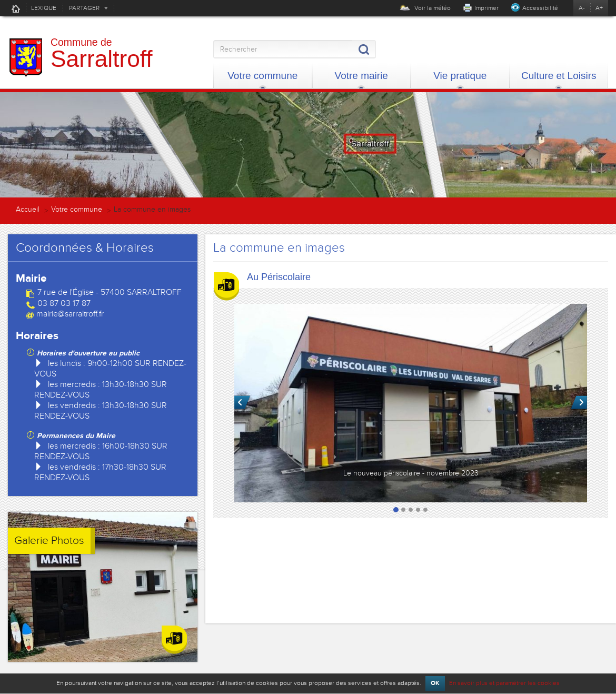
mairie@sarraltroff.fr (70, 314)
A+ (599, 8)
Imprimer (486, 8)
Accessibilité (540, 8)
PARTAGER (84, 8)
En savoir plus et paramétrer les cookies (504, 683)
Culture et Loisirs (559, 76)
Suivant (579, 403)
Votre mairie (361, 76)
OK (435, 683)
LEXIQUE (44, 8)
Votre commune (262, 76)
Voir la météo (425, 8)
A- (582, 8)
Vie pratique (460, 76)
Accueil (16, 8)
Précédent (242, 403)
